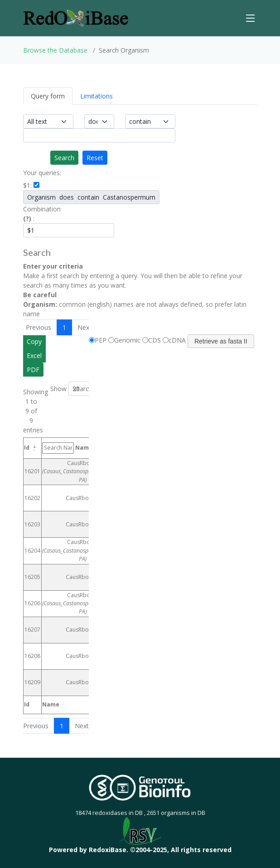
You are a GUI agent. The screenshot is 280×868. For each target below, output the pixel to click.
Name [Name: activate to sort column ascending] (67, 448)
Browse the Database (55, 50)
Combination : (42, 214)
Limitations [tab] (97, 96)
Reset (95, 158)
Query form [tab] (48, 96)
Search (64, 158)
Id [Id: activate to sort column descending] (27, 448)
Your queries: (42, 173)
